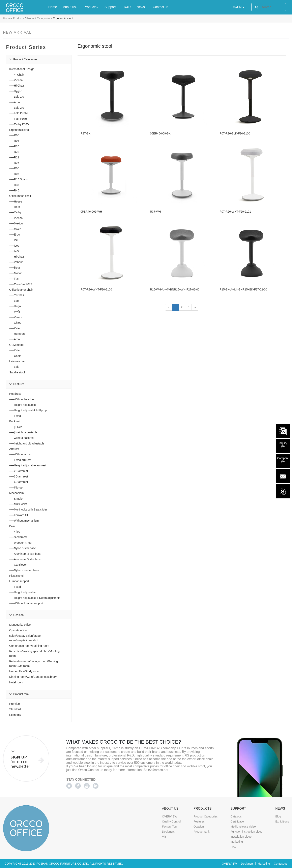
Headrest (15, 394)
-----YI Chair (17, 295)
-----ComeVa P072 (21, 284)
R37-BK (85, 127)
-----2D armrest (19, 471)
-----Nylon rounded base (24, 570)
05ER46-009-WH (91, 199)
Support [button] (111, 7)
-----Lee (14, 301)
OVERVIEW (169, 816)
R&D (127, 7)
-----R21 (14, 157)
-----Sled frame (18, 537)
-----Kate (14, 328)
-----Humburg (17, 334)
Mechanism (17, 493)
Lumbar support (19, 581)
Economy (15, 715)
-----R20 (14, 146)
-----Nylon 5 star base (23, 548)
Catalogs (236, 816)
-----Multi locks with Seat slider (28, 509)
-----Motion (16, 273)
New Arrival (17, 32)
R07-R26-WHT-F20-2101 (235, 199)
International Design (22, 69)
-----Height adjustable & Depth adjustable (35, 598)
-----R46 (14, 190)
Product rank (201, 832)
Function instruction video (247, 832)
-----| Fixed (16, 427)
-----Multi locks (18, 504)
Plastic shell (17, 576)
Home (53, 7)
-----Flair (14, 279)
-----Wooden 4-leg (20, 543)
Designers (168, 832)
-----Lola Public (19, 113)
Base (12, 526)
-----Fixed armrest (20, 460)
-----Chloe (15, 323)
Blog (278, 816)
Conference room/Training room (29, 646)
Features (199, 821)
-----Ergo (15, 235)
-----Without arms (20, 454)
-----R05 (14, 135)
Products (18, 18)
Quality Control (171, 821)
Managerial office (20, 625)
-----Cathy (15, 212)
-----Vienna (16, 80)
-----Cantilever (18, 565)
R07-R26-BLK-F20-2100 (235, 127)
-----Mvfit (15, 312)
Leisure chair (17, 361)
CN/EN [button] (238, 7)
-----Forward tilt (19, 515)
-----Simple (16, 499)
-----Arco (14, 102)
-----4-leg (15, 532)
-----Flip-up (16, 488)
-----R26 (14, 163)
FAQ (233, 847)
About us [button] (70, 7)
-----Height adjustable (23, 405)
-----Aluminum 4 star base (25, 554)
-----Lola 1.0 (17, 97)
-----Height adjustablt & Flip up (28, 410)
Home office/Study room (24, 671)
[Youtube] (87, 786)
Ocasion (199, 827)
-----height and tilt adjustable (27, 443)
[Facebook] (78, 786)
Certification (238, 821)
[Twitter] (69, 786)
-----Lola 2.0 (17, 108)
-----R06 (14, 168)
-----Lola (14, 367)
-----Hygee (16, 91)
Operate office (18, 630)
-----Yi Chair (17, 75)
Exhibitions (282, 821)
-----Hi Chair (17, 86)
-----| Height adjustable (23, 432)
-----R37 (14, 185)
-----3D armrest (19, 476)
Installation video (241, 837)
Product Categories (38, 18)
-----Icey (14, 246)
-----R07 (14, 174)
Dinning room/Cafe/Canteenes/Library (33, 677)
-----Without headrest (22, 399)
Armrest (14, 449)
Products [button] (91, 7)
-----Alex (14, 251)
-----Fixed (15, 416)
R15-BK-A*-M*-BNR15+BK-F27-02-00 (243, 271)
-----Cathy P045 (19, 124)
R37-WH (155, 199)
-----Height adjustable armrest (28, 465)
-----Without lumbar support (26, 603)
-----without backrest (22, 438)
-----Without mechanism (24, 521)
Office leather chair (21, 290)
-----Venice (16, 317)
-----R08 (14, 141)
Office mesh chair (20, 196)
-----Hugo (15, 306)
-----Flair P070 (18, 119)
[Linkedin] (96, 786)
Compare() (283, 460)
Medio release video (243, 827)
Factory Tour (170, 827)
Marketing (237, 842)
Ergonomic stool (19, 130)
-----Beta (14, 268)
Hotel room (16, 682)
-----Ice (13, 240)
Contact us (160, 7)
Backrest (15, 421)
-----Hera (15, 207)
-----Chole (15, 356)
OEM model (17, 345)
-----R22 (14, 152)
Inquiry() (283, 445)
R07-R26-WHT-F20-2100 (96, 271)
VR (164, 837)
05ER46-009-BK (160, 127)
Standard (15, 709)
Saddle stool (17, 372)
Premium (15, 704)
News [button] (142, 7)
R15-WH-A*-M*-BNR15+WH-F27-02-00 (175, 271)
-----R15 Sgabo (19, 179)
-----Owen (15, 229)
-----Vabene (16, 262)
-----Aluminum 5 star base (25, 559)
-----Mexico (16, 223)
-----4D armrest (19, 482)
